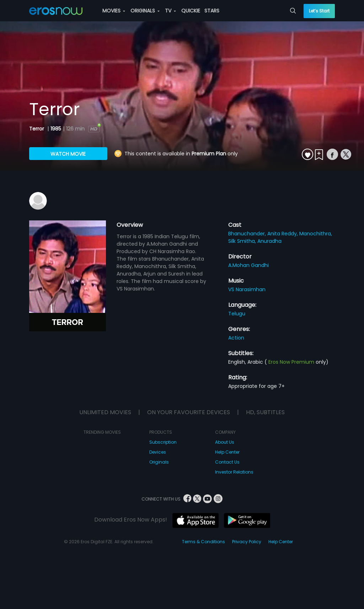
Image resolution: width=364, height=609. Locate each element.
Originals (159, 462)
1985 (56, 129)
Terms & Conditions (204, 542)
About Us (225, 442)
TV (170, 11)
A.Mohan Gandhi (248, 265)
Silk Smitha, (243, 241)
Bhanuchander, (248, 234)
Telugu (237, 314)
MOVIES (114, 11)
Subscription (163, 442)
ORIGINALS (145, 11)
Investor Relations (234, 472)
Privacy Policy (247, 542)
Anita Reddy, (283, 234)
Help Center (227, 452)
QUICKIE (191, 11)
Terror (37, 129)
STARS (212, 11)
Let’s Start (319, 11)
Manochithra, (316, 234)
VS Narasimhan (247, 289)
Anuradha (269, 241)
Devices (158, 452)
